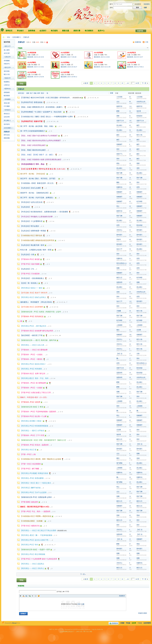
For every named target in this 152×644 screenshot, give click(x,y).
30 (130, 182)
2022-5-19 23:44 (141, 455)
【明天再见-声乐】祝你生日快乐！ (33, 364)
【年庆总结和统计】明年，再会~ (33, 164)
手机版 (128, 623)
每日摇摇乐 (89, 31)
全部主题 (21, 93)
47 (130, 211)
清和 (138, 168)
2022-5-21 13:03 (141, 351)
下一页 (144, 83)
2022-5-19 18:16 (141, 527)
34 (130, 173)
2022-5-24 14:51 (141, 213)
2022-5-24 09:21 (141, 222)
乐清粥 (139, 330)
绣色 (118, 163)
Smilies (39, 596)
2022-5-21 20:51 (141, 308)
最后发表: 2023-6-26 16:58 (36, 57)
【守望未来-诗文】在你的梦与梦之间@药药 (37, 331)
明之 (118, 206)
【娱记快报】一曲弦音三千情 (31, 335)
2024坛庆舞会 (65, 62)
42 (130, 420)
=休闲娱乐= (8, 110)
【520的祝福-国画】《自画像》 (32, 521)
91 (130, 116)
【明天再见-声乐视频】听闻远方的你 (34, 473)
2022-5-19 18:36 (141, 522)
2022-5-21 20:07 (141, 317)
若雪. (138, 187)
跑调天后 (119, 106)
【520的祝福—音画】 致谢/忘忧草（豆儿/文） (38, 183)
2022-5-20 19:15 (141, 417)
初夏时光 (119, 187)
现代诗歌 (7, 71)
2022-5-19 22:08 (141, 474)
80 (130, 102)
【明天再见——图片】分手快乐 (32, 431)
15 (58, 121)
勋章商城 (32, 31)
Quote (33, 596)
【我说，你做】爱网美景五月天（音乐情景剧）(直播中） (42, 107)
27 (130, 282)
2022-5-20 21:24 (141, 408)
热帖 (35, 93)
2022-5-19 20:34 (141, 498)
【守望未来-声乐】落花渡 (30, 259)
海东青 (139, 111)
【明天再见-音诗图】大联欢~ (31, 421)
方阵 (138, 354)
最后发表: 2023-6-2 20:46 (102, 57)
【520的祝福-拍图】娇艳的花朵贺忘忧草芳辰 (37, 240)
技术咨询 (7, 124)
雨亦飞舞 (119, 173)
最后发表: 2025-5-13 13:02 (36, 67)
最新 (28, 93)
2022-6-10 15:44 (141, 108)
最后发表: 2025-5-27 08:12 (135, 67)
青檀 (138, 163)
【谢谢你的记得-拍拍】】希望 (32, 407)
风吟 (118, 149)
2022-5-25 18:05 (141, 189)
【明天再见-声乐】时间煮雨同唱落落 (34, 426)
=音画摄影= (8, 99)
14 (130, 178)
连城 (118, 292)
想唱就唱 (7, 92)
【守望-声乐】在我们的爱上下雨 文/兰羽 (36, 393)
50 (130, 130)
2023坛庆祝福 (98, 53)
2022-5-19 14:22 (141, 555)
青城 (138, 515)
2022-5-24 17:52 (141, 208)
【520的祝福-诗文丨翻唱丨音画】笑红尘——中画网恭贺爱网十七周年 (47, 117)
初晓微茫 (119, 144)
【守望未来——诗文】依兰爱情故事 (34, 350)
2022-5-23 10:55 (141, 246)
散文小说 (7, 74)
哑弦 (118, 330)
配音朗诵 (7, 96)
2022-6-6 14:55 (141, 127)
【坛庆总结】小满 (27, 255)
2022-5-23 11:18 (141, 241)
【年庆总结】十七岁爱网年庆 (31, 221)
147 (130, 121)
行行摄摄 (7, 106)
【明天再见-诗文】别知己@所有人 (33, 297)
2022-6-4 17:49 (141, 151)
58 (130, 249)
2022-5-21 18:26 (141, 327)
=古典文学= (8, 57)
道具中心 (101, 31)
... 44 (127, 83)
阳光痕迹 (139, 225)
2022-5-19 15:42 (141, 546)
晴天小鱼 (139, 135)
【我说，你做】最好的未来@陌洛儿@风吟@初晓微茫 (41, 141)
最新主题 (66, 31)
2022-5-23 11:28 (141, 232)
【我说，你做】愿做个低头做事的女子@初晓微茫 (39, 136)
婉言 (138, 125)
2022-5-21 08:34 (141, 365)
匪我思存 (139, 116)
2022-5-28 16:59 (141, 170)
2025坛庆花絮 (65, 72)
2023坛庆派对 (65, 53)
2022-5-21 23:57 (141, 284)
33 (130, 292)
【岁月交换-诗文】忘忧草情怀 (32, 307)
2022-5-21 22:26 (141, 298)
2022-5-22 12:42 (141, 275)
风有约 (119, 240)
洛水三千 (119, 249)
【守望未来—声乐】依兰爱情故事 (33, 383)
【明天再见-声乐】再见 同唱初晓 (33, 554)
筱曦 (118, 268)
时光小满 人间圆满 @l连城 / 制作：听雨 (36, 250)
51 (130, 458)
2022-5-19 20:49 (141, 484)
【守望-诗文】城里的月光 (30, 526)
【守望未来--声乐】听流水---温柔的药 (34, 445)
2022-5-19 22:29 (141, 469)
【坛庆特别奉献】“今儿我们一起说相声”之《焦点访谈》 (41, 112)
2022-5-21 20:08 (141, 313)
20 (130, 316)
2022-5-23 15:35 (141, 227)
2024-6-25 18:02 (141, 99)
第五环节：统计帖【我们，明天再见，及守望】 (39, 179)
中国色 (140, 623)
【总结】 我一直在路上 (29, 283)
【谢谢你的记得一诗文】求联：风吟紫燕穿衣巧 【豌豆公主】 (44, 440)
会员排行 (43, 31)
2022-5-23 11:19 (141, 236)
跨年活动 (7, 135)
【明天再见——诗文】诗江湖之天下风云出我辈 (38, 531)
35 (130, 230)
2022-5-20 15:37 (141, 441)
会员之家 (7, 53)
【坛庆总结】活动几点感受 (31, 188)
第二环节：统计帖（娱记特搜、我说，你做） (37, 126)
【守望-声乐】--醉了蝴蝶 (30, 469)
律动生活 (7, 114)
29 (130, 225)
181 (130, 335)
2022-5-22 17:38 (141, 270)
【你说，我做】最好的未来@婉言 (33, 150)
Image (27, 596)
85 (130, 97)
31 (130, 325)
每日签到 (54, 31)
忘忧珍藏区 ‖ (17, 37)
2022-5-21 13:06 (141, 341)
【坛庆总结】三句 (27, 269)
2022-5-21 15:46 (141, 332)
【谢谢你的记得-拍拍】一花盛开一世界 (35, 550)
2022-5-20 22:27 (141, 389)
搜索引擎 (77, 31)
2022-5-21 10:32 (141, 360)
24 (130, 135)
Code (36, 596)
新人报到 (7, 50)
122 (130, 301)
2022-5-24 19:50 (141, 203)
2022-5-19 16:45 (141, 541)
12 (130, 430)
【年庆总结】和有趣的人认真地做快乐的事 (36, 217)
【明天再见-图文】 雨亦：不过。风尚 (34, 378)
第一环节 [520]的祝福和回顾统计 (33, 131)
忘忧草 (134, 623)
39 (130, 206)
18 (130, 149)
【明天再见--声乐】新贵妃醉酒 (32, 478)
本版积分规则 (143, 613)
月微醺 (119, 311)
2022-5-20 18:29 (141, 436)
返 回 (86, 83)
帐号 (111, 4)
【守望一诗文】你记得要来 (31, 464)
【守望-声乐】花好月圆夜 (30, 264)
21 (130, 140)
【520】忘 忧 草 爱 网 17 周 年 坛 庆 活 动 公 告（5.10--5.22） (43, 169)
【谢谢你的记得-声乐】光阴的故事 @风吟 (36, 497)
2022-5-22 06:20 (141, 279)
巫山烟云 (119, 125)
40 (130, 159)
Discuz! (14, 623)
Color (23, 596)
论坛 (9, 37)
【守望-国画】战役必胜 (29, 502)
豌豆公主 (119, 278)
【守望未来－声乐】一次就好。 (32, 355)
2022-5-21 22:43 (141, 294)
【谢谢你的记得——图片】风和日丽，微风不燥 (38, 340)
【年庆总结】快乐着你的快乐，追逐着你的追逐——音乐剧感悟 (44, 212)
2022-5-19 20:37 (141, 493)
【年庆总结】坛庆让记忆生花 (31, 202)
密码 (111, 8)
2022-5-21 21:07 (141, 303)
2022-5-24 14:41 (141, 217)
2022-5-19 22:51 (141, 465)
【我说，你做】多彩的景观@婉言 (33, 145)
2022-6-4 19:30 (141, 137)
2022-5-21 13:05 (141, 346)
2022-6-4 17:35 (141, 156)
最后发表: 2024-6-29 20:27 (69, 67)
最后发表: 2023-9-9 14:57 (135, 57)
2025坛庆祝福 (32, 72)
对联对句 (7, 64)
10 (122, 83)
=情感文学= (8, 78)
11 (130, 268)
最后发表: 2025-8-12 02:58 (36, 77)
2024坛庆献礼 (32, 62)
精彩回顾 (7, 138)
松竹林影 (139, 201)
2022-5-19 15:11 (141, 550)
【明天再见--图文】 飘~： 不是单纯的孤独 (36, 535)
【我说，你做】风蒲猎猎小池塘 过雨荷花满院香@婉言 (41, 160)
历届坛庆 (26, 37)
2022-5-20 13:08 (141, 446)
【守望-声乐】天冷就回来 (30, 274)
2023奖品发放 (32, 53)
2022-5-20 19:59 (141, 412)
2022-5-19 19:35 (141, 517)
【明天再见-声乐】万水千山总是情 (33, 492)
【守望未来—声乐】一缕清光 (31, 359)
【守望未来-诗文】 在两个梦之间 (33, 374)
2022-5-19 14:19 (141, 560)
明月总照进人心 (122, 263)
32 (130, 111)
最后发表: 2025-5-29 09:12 (69, 77)
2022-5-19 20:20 (141, 508)
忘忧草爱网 (4, 37)
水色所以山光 (141, 102)
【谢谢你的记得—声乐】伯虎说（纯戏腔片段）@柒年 (41, 312)
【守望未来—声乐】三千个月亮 (32, 435)
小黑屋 (122, 623)
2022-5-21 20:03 (141, 322)
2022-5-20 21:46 (141, 393)
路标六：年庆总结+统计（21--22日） (34, 397)
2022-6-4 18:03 (141, 141)
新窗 (112, 93)
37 (130, 220)
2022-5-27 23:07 (141, 175)
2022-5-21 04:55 (141, 374)
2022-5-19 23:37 (141, 460)
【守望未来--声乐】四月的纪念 (32, 317)
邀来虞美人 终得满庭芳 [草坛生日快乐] (36, 302)
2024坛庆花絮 (98, 62)
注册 (145, 8)
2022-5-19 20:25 (141, 503)
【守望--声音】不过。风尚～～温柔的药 (35, 512)
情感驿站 (7, 82)
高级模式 (122, 596)
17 (130, 354)
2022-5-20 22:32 (141, 379)
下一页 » (83, 574)
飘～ (118, 358)
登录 (79, 604)
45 (130, 125)
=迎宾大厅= (8, 46)
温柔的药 (119, 282)
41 (130, 330)
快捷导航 (140, 31)
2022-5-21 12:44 (141, 355)
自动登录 (137, 4)
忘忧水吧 (7, 117)
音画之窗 (7, 103)
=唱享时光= (8, 89)
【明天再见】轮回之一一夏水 (31, 288)
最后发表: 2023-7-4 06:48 (69, 57)
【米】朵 (119, 354)
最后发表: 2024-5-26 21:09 (102, 67)
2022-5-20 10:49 (141, 450)
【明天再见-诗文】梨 (28, 450)
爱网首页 (9, 31)
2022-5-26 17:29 (141, 184)
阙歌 (118, 182)
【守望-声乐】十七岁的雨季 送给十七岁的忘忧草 (39, 559)
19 (130, 163)
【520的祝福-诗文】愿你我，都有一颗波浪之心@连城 (41, 459)
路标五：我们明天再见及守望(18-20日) (35, 507)
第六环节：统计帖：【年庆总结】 (33, 174)
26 (130, 511)
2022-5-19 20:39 (141, 489)
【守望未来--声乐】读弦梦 (30, 402)
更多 (42, 93)
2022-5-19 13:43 (141, 565)
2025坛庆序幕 (132, 62)
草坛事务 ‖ (7, 120)
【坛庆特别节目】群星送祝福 (31, 102)
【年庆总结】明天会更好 (30, 226)
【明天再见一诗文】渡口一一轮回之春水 (36, 483)
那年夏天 (139, 230)
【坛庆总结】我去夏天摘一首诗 (32, 245)
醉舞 (118, 111)
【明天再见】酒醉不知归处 (31, 488)
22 (130, 244)
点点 (118, 102)
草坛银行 (20, 31)
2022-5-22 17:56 (141, 260)
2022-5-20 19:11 (141, 422)
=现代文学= (8, 67)
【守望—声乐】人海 (28, 454)
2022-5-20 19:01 (141, 427)
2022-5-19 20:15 (141, 512)
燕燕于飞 (119, 154)
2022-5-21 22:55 (141, 289)
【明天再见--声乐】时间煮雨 (31, 369)
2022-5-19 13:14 (141, 569)
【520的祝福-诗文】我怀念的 (31, 236)
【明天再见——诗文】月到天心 (32, 568)
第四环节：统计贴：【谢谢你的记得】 (35, 193)
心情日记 (7, 85)
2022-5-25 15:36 (141, 198)
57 (130, 306)
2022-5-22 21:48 (141, 255)
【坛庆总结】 (25, 207)
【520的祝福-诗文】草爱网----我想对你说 (36, 516)
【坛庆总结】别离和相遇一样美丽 (33, 231)
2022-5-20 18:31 (141, 431)
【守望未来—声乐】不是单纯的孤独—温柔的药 (38, 412)
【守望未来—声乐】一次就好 (31, 388)
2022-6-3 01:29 (141, 165)
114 (130, 106)
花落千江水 (120, 121)
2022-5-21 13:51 (141, 336)
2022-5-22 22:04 (141, 251)
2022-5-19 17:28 (141, 536)
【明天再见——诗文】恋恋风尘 (32, 564)
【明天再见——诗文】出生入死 (32, 345)
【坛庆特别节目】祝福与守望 (31, 121)
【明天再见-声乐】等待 (29, 545)
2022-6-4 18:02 (141, 146)
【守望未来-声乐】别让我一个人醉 (33, 416)
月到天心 (119, 230)
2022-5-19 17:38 (141, 531)
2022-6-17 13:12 (141, 103)
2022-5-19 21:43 (141, 479)
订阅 (147, 42)
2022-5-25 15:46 (141, 194)
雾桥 (118, 116)
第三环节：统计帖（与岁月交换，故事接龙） (37, 198)
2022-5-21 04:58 (141, 370)
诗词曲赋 (7, 61)
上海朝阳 (119, 325)
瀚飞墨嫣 (119, 463)
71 (130, 168)
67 (130, 544)
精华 (39, 93)
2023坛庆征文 (132, 53)
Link (30, 596)
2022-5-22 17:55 (141, 265)
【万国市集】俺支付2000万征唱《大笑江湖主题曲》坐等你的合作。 (46, 98)
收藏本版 (138, 42)
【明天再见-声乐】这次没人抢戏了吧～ (35, 540)
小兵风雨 (119, 97)
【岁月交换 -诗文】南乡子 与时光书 (34, 293)
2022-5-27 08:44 (141, 179)
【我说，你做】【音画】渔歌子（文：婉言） (37, 155)
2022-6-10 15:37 (141, 122)
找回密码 (147, 4)
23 (130, 254)
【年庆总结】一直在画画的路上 (32, 278)
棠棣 (118, 515)
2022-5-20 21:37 (141, 403)
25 (130, 154)
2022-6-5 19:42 (141, 132)
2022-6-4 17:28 (141, 160)
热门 (31, 93)
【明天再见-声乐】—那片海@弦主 (33, 326)
